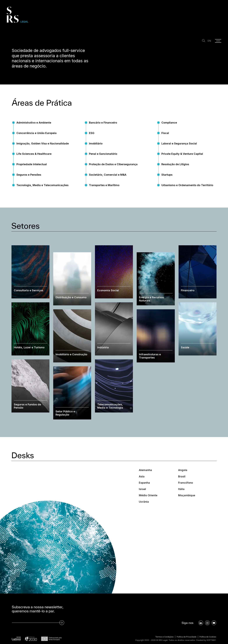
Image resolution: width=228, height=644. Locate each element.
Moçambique (187, 502)
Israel (142, 495)
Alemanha (145, 476)
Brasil (182, 483)
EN (209, 41)
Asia (142, 483)
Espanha (144, 489)
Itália (181, 495)
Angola (183, 476)
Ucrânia (144, 508)
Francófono (186, 489)
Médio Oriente (148, 502)
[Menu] (218, 41)
